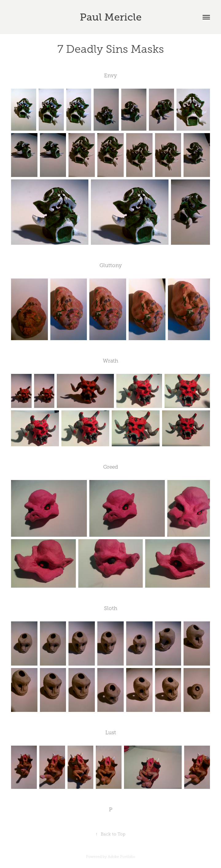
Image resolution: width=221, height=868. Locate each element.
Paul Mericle (111, 17)
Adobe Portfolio (121, 857)
